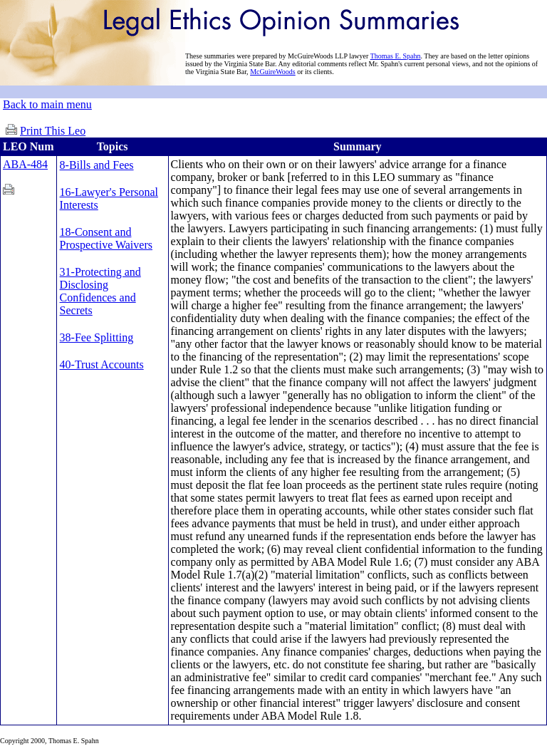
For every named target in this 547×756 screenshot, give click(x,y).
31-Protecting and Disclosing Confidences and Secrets (100, 291)
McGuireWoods (273, 72)
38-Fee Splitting (97, 337)
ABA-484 (25, 164)
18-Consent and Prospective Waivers (106, 238)
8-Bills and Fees (97, 165)
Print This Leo (53, 131)
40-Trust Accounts (102, 364)
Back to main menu (47, 104)
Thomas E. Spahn (396, 56)
